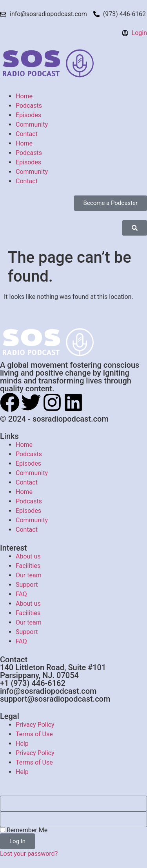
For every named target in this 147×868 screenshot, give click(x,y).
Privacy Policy (35, 725)
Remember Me (24, 830)
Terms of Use (34, 734)
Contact (27, 134)
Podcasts (29, 106)
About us (28, 556)
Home (24, 96)
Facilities (28, 566)
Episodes (28, 115)
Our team (29, 575)
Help (22, 744)
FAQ (21, 594)
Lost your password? (29, 854)
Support (27, 585)
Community (32, 124)
